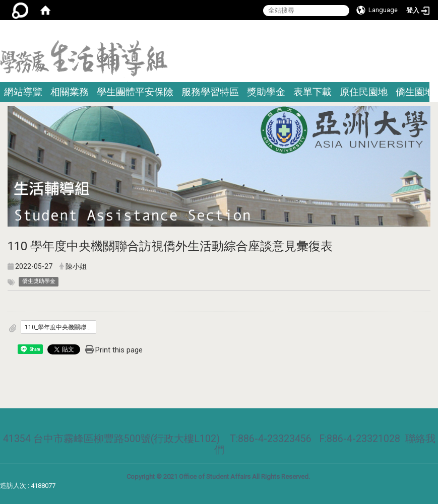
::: (434, 32)
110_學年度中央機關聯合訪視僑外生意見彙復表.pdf (60, 327)
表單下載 (312, 92)
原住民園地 (364, 92)
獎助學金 (266, 92)
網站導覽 (23, 92)
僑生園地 (415, 92)
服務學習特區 (210, 92)
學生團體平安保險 (135, 92)
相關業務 (70, 92)
